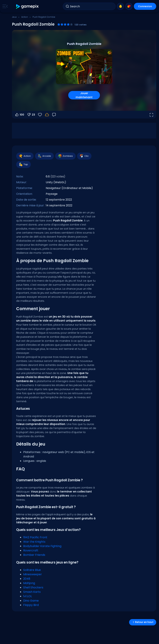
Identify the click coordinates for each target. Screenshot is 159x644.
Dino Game (31, 601)
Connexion (145, 6)
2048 (27, 579)
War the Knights (34, 542)
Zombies (65, 156)
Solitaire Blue (32, 570)
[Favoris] (40, 115)
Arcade (44, 156)
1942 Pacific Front (35, 537)
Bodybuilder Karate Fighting (42, 546)
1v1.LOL (28, 596)
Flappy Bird (31, 605)
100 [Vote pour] (19, 115)
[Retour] (54, 115)
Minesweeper (33, 574)
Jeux (14, 17)
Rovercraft (31, 550)
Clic (84, 156)
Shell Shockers (33, 587)
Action (25, 17)
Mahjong (29, 583)
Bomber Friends (34, 555)
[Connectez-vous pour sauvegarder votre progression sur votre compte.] (47, 115)
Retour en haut (143, 622)
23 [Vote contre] (31, 115)
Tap (23, 164)
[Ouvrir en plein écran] (151, 115)
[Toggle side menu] (4, 6)
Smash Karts (32, 592)
